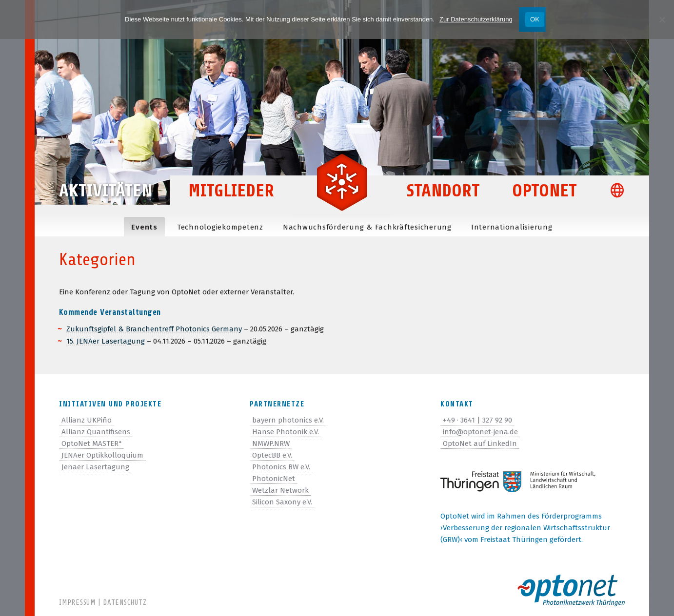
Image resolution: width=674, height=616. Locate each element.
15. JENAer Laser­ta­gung (106, 341)
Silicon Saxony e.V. (282, 502)
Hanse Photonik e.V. (286, 432)
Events (144, 227)
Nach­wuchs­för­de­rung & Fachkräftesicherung (367, 227)
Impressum (77, 603)
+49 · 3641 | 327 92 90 (477, 420)
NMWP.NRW (271, 443)
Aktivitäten (106, 191)
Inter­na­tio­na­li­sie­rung (512, 227)
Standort (443, 191)
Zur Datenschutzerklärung (476, 19)
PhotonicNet (274, 479)
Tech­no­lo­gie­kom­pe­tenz (220, 227)
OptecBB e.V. (272, 455)
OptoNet (545, 191)
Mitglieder (231, 191)
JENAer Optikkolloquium (102, 455)
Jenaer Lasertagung (95, 467)
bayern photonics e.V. (288, 420)
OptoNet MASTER (91, 443)
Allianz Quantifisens (96, 432)
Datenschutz (125, 603)
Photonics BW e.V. (281, 467)
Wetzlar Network (280, 490)
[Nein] (662, 19)
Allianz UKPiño (87, 420)
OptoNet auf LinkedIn (480, 443)
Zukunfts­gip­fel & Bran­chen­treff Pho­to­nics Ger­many (154, 329)
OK (535, 19)
